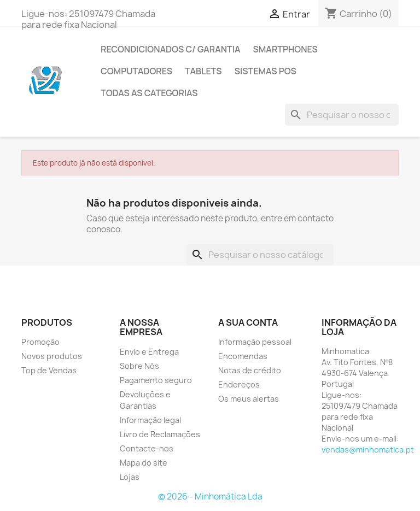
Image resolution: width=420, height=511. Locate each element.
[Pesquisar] (342, 115)
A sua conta (248, 322)
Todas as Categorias (149, 93)
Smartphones (285, 49)
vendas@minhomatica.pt (368, 450)
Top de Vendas (49, 370)
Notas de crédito (250, 370)
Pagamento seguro (156, 380)
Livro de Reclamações (160, 434)
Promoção (40, 342)
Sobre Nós (139, 366)
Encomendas (243, 356)
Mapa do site (144, 463)
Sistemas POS (266, 71)
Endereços (239, 384)
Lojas (130, 477)
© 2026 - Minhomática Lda (210, 497)
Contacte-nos (147, 448)
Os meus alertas (249, 399)
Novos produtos (52, 356)
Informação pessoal (255, 342)
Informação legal (150, 420)
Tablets (203, 71)
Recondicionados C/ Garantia (170, 49)
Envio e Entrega (149, 352)
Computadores (136, 71)
